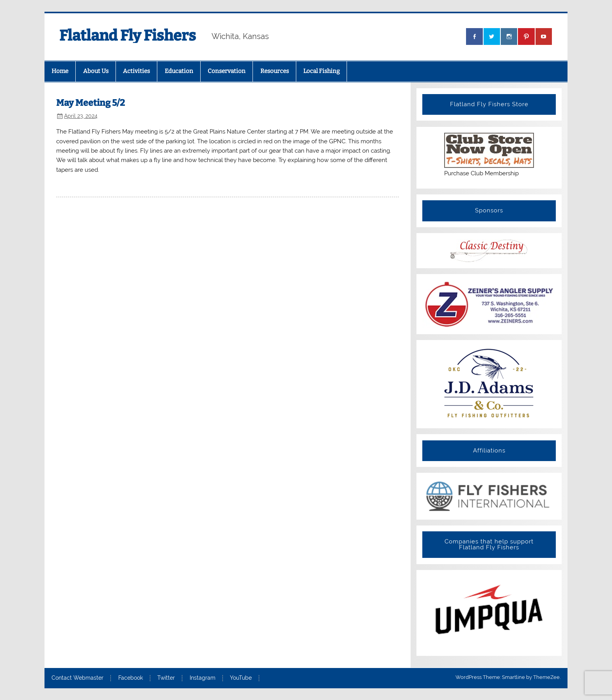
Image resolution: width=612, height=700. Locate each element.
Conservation (227, 71)
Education (179, 71)
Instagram (203, 678)
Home (60, 71)
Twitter (166, 678)
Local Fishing (321, 71)
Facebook (131, 678)
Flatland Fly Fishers (128, 36)
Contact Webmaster (77, 678)
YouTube (241, 678)
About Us (96, 71)
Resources (275, 71)
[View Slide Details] (489, 496)
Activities (136, 71)
